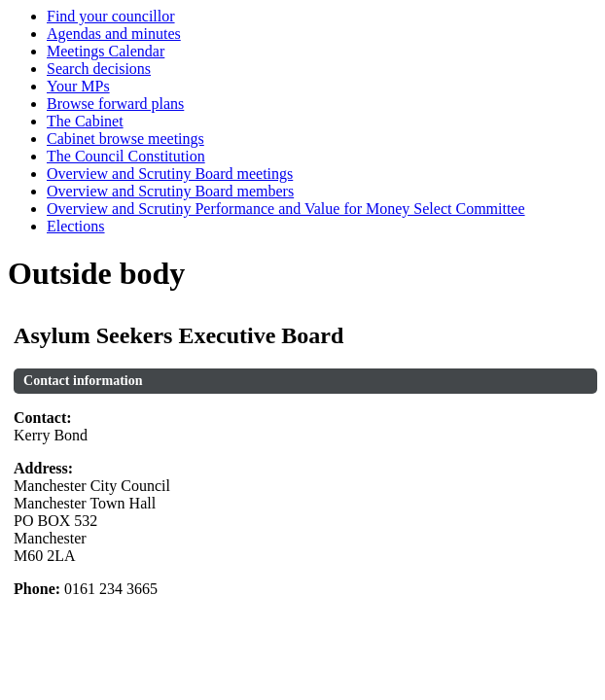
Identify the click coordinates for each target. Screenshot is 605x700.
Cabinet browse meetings (125, 139)
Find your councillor (111, 16)
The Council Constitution (126, 156)
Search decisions (99, 69)
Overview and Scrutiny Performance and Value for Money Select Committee (286, 209)
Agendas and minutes (114, 34)
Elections (76, 226)
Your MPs (78, 86)
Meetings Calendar (106, 51)
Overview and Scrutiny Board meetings (170, 174)
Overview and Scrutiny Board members (170, 191)
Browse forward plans (115, 104)
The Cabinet (85, 121)
